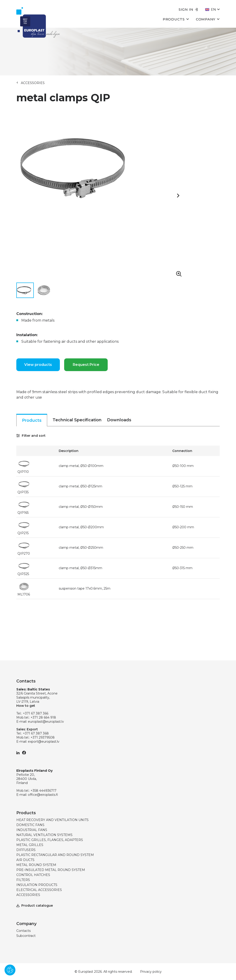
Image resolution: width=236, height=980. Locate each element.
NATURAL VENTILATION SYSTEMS (44, 835)
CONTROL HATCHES (33, 875)
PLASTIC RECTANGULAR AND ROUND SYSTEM (55, 855)
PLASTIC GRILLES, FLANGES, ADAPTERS (50, 840)
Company (208, 19)
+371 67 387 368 (36, 733)
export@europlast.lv (44, 742)
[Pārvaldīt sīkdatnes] (10, 970)
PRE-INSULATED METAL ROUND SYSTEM (51, 870)
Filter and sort (31, 436)
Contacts (23, 931)
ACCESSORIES (33, 83)
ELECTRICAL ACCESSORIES (39, 890)
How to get (26, 706)
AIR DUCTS (25, 860)
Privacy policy (151, 972)
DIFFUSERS (26, 850)
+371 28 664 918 (43, 717)
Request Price (86, 365)
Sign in (188, 9)
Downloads (119, 420)
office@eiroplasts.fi (43, 795)
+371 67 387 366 (36, 713)
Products (176, 19)
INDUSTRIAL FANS (32, 830)
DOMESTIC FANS (30, 825)
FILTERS (23, 880)
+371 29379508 (43, 737)
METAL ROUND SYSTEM (36, 865)
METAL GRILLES (30, 845)
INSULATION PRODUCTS (37, 885)
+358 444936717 (44, 791)
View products (38, 365)
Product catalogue (35, 906)
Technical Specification (77, 420)
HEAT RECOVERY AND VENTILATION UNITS (52, 820)
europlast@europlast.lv (46, 722)
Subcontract (26, 936)
